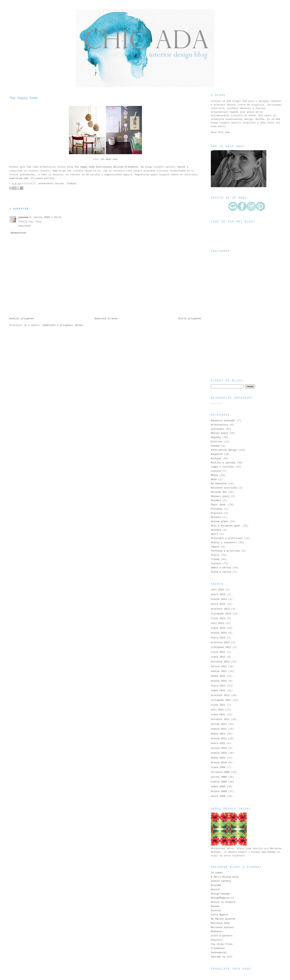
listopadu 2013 (221, 614)
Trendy (215, 559)
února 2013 (218, 638)
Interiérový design (51, 184)
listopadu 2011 (221, 700)
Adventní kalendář (223, 421)
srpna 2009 (218, 767)
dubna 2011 (218, 734)
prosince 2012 (220, 643)
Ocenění (216, 500)
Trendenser (218, 948)
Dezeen (215, 906)
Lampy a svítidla (222, 467)
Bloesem (216, 885)
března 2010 (219, 763)
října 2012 (218, 652)
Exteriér (217, 442)
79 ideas (217, 873)
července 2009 (220, 772)
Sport (214, 534)
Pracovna (217, 513)
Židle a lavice (221, 572)
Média (214, 475)
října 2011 (218, 705)
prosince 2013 (220, 609)
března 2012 (219, 681)
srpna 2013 (218, 628)
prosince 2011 (220, 695)
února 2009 (218, 796)
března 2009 (219, 791)
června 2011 (219, 724)
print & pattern (222, 936)
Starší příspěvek (190, 319)
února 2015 (218, 594)
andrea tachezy (221, 881)
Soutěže (216, 530)
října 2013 (218, 619)
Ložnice (216, 471)
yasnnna (23, 217)
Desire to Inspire (223, 902)
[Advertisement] (229, 351)
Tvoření (72, 184)
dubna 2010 (218, 758)
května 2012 (219, 671)
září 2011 (217, 710)
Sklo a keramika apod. (226, 526)
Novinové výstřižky (224, 488)
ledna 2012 (218, 691)
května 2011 (219, 729)
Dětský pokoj (220, 433)
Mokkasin (217, 931)
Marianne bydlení (222, 927)
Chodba (215, 446)
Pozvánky (217, 509)
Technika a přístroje (225, 551)
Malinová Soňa (220, 923)
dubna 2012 (218, 676)
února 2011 (218, 743)
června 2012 (219, 667)
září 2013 (217, 623)
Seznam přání (220, 522)
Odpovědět (25, 226)
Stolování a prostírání (227, 538)
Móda (214, 480)
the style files (222, 944)
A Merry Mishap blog (225, 877)
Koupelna (217, 454)
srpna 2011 (218, 715)
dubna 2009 (218, 787)
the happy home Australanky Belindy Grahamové (106, 167)
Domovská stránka (106, 319)
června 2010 (219, 748)
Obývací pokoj (220, 496)
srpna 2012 (218, 657)
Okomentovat (18, 233)
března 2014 (219, 599)
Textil (215, 555)
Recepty (216, 517)
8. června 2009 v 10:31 (45, 217)
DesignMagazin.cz (222, 898)
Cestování (217, 429)
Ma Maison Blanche (223, 919)
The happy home (24, 98)
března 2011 (219, 739)
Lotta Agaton (220, 915)
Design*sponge (220, 894)
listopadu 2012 (221, 647)
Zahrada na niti (222, 957)
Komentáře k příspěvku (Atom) (63, 325)
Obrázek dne (219, 492)
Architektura (220, 425)
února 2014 (218, 604)
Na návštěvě (219, 484)
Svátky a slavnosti (224, 543)
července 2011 (220, 719)
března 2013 (219, 633)
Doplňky (216, 437)
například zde (19, 178)
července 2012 (220, 662)
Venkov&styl (219, 953)
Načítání (217, 404)
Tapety (215, 547)
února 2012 (218, 686)
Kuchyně (216, 458)
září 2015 (217, 590)
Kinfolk (216, 911)
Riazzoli (217, 940)
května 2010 (219, 753)
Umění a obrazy (221, 568)
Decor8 (215, 890)
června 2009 (219, 777)
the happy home (109, 159)
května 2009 (219, 782)
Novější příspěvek (22, 319)
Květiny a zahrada (223, 463)
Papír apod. (219, 505)
